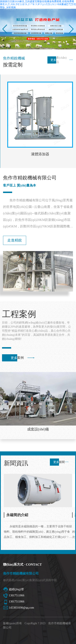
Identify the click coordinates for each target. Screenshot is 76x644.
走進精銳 (15, 240)
